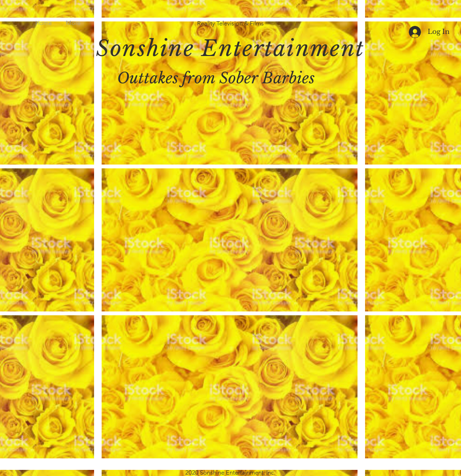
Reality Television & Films (230, 23)
